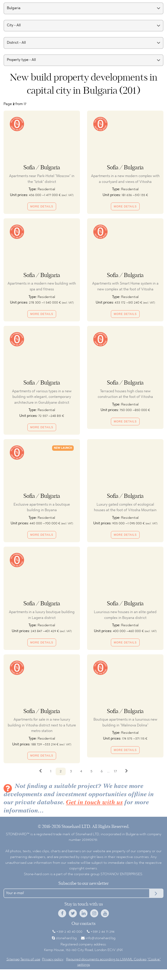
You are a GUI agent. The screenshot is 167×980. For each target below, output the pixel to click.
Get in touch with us (94, 803)
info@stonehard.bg (100, 938)
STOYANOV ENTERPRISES (121, 874)
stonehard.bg (66, 938)
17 (115, 771)
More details (42, 207)
